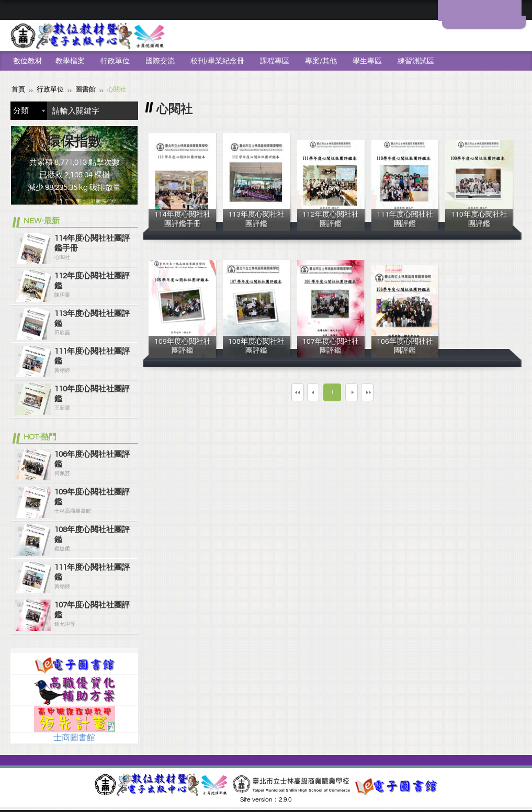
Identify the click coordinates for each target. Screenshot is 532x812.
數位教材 (28, 61)
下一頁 (360, 392)
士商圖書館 (74, 737)
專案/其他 (321, 61)
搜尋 (128, 110)
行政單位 (115, 61)
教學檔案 (70, 61)
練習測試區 (416, 61)
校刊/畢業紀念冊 (217, 61)
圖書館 (82, 89)
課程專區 (275, 61)
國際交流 (160, 61)
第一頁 (265, 392)
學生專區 (367, 61)
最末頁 (399, 392)
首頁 (18, 89)
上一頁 (304, 392)
